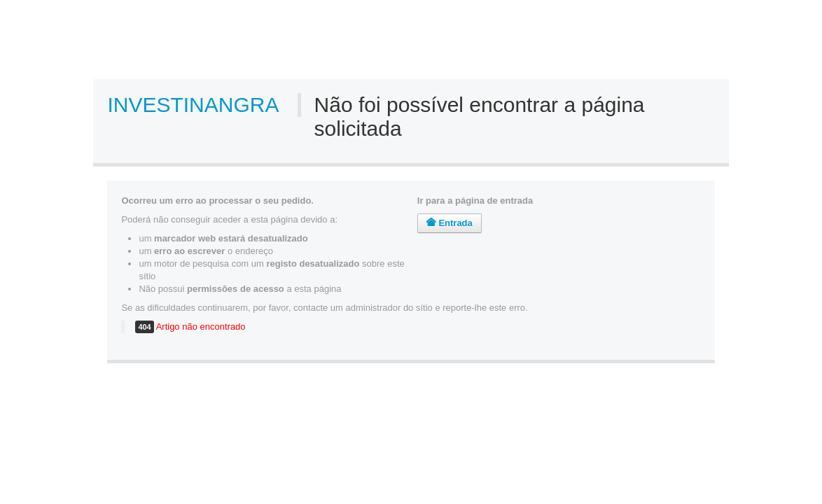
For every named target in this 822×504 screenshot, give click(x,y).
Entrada (450, 223)
